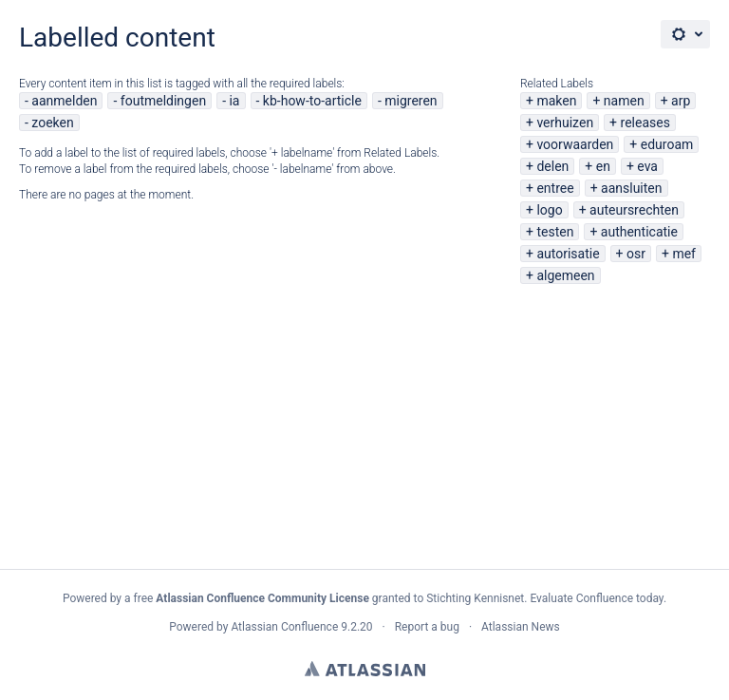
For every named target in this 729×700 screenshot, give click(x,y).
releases (645, 123)
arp (681, 101)
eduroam (667, 144)
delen (552, 166)
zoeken (52, 123)
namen (624, 101)
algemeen (565, 275)
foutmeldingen (163, 101)
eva (647, 166)
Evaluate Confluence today (596, 598)
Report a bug (427, 627)
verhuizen (565, 123)
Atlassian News (521, 627)
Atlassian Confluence (284, 627)
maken (556, 101)
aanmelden (64, 101)
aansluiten (631, 188)
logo (549, 210)
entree (555, 188)
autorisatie (568, 254)
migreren (411, 101)
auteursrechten (634, 210)
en (603, 166)
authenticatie (639, 232)
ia (234, 101)
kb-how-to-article (312, 101)
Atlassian (365, 669)
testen (555, 232)
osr (636, 254)
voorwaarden (575, 144)
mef (684, 254)
